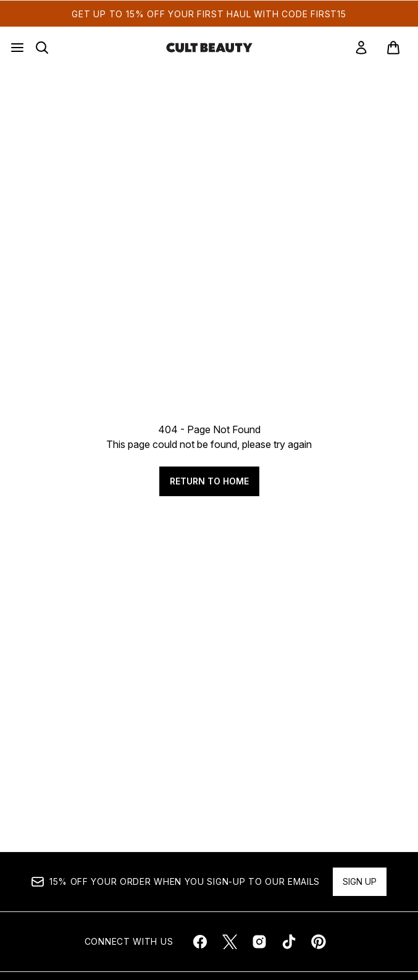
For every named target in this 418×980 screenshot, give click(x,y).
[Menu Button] (17, 48)
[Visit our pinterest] (319, 942)
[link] (361, 48)
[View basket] (393, 48)
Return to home (209, 481)
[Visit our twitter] (230, 942)
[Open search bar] (42, 48)
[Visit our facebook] (200, 942)
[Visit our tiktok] (289, 942)
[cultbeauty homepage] (209, 48)
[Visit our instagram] (259, 942)
